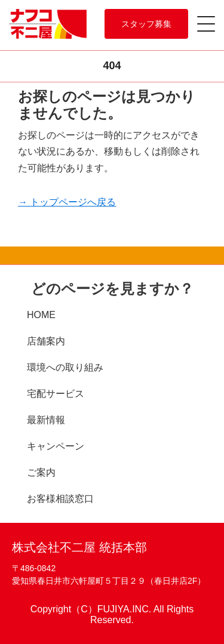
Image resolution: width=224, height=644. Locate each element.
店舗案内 (46, 341)
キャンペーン (56, 446)
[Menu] (209, 19)
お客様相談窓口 (60, 499)
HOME (41, 315)
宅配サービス (56, 394)
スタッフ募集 (146, 24)
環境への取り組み (65, 367)
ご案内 (41, 472)
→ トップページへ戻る (67, 202)
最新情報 (46, 420)
